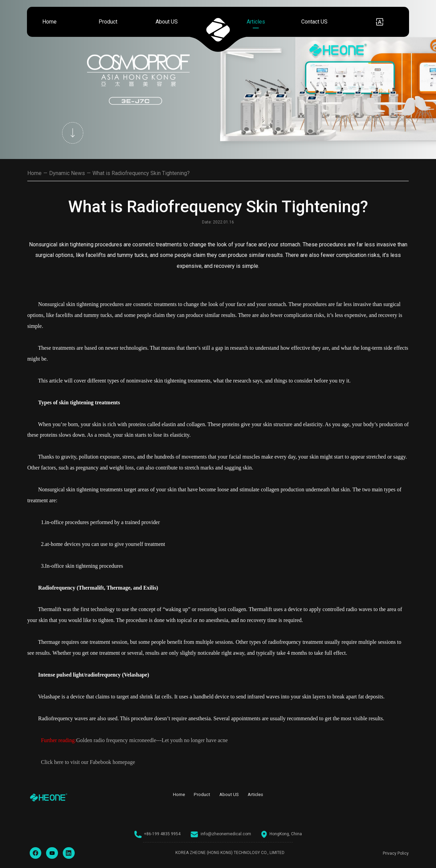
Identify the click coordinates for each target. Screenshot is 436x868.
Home (49, 22)
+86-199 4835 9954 (158, 834)
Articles (256, 22)
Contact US (314, 22)
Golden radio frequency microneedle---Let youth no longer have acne (152, 740)
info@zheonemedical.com (221, 834)
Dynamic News (67, 173)
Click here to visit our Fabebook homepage (88, 762)
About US (167, 22)
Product (108, 22)
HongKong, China (282, 834)
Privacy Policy (396, 853)
